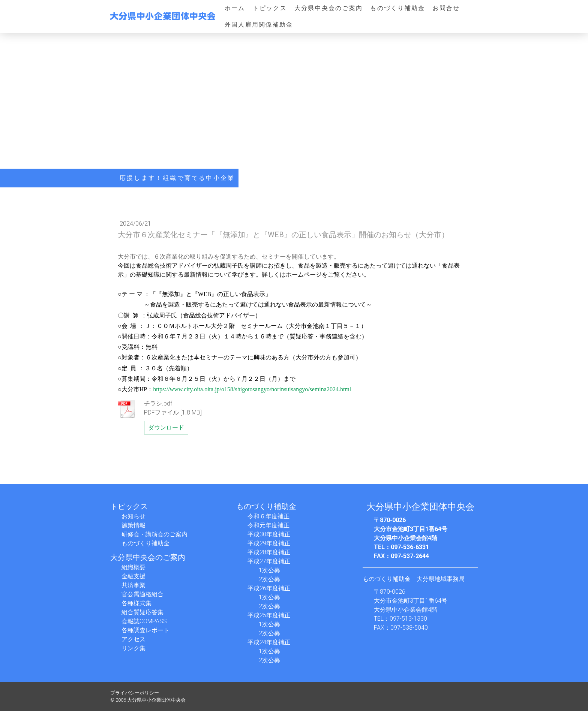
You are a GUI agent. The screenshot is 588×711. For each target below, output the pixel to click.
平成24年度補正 (269, 642)
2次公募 (269, 579)
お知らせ (133, 516)
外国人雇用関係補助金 (259, 25)
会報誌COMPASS (144, 621)
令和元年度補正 (268, 525)
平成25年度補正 (269, 615)
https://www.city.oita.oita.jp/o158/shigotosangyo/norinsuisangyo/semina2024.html (252, 389)
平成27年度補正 (269, 561)
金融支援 (133, 576)
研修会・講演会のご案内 (154, 534)
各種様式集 (136, 603)
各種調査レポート (145, 630)
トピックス (270, 8)
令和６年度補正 (268, 516)
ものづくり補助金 (397, 8)
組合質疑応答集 (142, 612)
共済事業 (133, 585)
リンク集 (133, 648)
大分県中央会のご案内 (328, 8)
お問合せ (446, 8)
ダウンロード (166, 427)
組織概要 (133, 567)
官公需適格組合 (142, 594)
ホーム (235, 8)
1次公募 (269, 570)
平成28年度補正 (269, 552)
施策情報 (133, 525)
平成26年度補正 (269, 588)
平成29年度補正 (269, 543)
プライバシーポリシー (135, 693)
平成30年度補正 (269, 534)
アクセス (133, 639)
